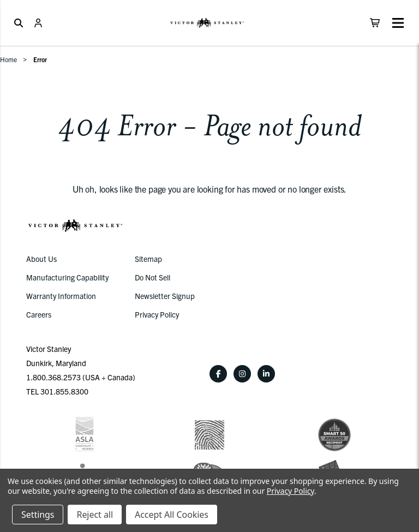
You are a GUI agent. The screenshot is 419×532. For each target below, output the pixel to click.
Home (8, 59)
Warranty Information (61, 296)
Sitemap (148, 259)
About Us (41, 259)
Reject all (94, 515)
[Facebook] (218, 374)
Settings (38, 515)
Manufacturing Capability (67, 277)
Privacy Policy (157, 314)
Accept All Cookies (172, 515)
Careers (39, 314)
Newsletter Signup (165, 296)
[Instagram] (242, 374)
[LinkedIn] (266, 374)
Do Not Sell (152, 277)
